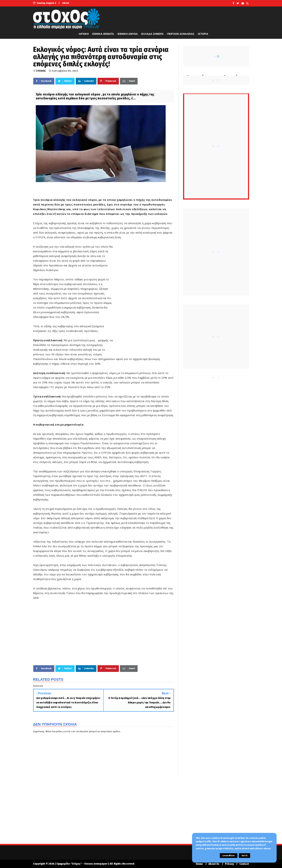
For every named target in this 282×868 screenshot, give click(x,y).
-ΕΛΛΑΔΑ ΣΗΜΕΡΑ (152, 34)
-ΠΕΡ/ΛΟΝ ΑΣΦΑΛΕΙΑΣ (180, 34)
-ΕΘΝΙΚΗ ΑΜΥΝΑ (127, 34)
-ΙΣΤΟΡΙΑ (203, 34)
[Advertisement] (144, 299)
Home (199, 864)
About (66, 3)
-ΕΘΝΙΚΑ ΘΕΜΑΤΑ (103, 34)
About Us (214, 864)
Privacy (229, 864)
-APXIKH (83, 34)
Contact (244, 864)
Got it (245, 856)
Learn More (229, 856)
